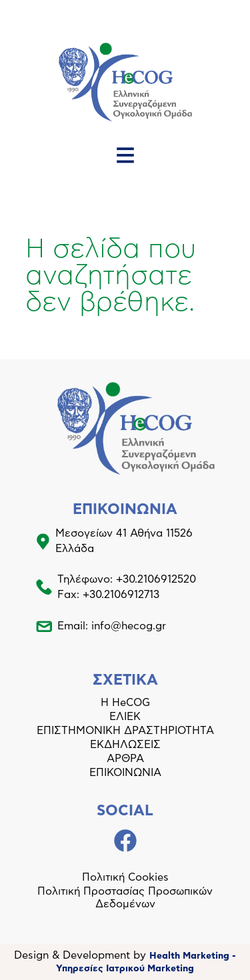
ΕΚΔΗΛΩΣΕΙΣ (125, 745)
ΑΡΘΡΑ (125, 759)
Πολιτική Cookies (125, 877)
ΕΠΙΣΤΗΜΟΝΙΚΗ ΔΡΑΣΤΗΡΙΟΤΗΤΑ (125, 731)
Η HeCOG (125, 703)
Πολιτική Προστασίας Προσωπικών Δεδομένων (125, 898)
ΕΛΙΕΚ (125, 717)
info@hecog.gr (129, 626)
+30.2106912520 (156, 579)
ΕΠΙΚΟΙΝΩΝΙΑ (125, 773)
